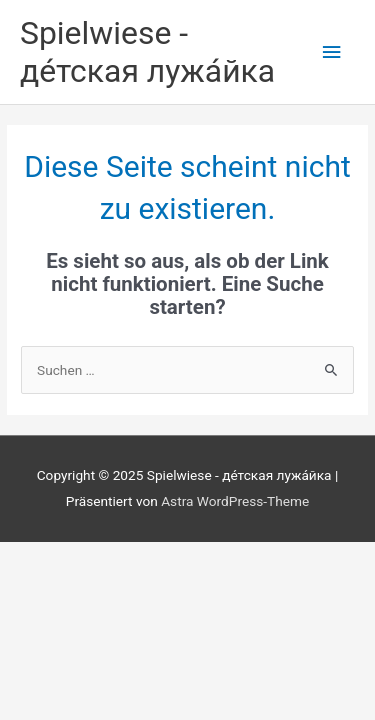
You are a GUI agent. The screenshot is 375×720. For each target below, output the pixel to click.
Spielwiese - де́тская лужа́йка (147, 52)
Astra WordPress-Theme (235, 501)
